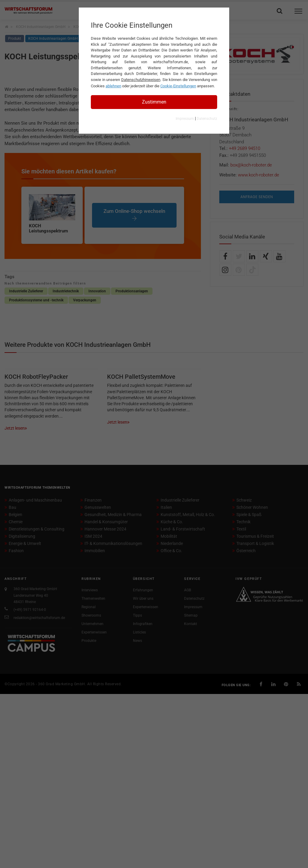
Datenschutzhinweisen (141, 80)
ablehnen (113, 86)
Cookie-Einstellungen (178, 86)
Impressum (185, 119)
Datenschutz (207, 119)
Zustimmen (154, 102)
